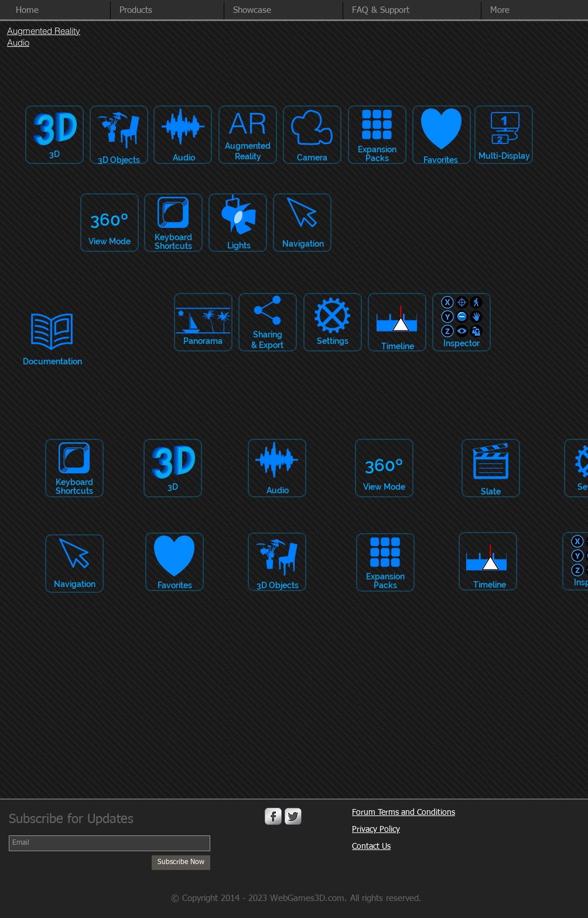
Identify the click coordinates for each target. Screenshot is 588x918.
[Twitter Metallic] (293, 816)
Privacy (366, 830)
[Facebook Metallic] (273, 816)
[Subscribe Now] (181, 863)
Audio (18, 42)
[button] (531, 11)
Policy (390, 830)
